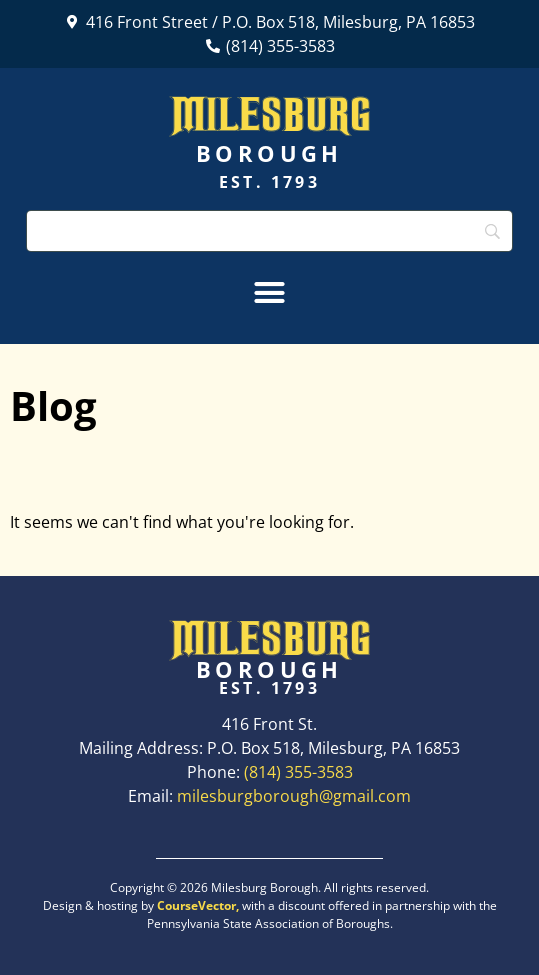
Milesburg (269, 114)
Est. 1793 (269, 182)
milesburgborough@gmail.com (294, 796)
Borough (269, 153)
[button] (270, 293)
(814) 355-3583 (298, 772)
